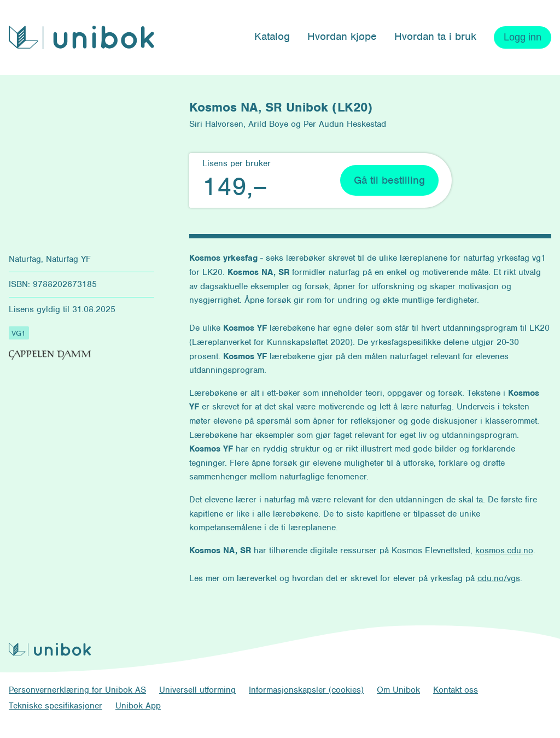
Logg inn (523, 37)
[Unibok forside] (81, 37)
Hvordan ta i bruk (435, 36)
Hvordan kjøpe (342, 36)
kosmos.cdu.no (504, 550)
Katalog (272, 36)
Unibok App (138, 706)
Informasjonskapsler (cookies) (306, 690)
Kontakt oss (456, 690)
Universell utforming (197, 690)
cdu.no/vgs (499, 578)
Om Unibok (398, 690)
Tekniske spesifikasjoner (56, 706)
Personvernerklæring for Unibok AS (77, 690)
